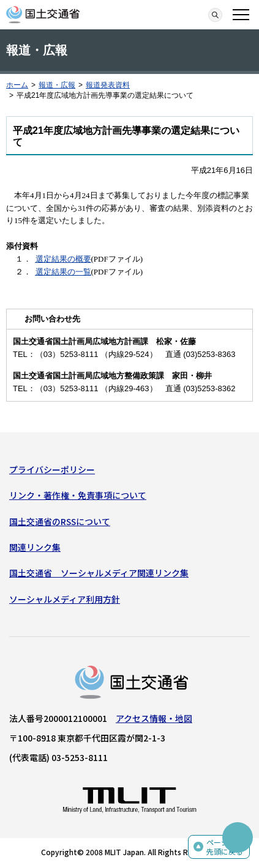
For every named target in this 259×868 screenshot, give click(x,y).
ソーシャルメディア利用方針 (65, 599)
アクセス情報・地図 (154, 718)
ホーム (17, 85)
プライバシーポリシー (52, 469)
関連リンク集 (35, 547)
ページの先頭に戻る (225, 847)
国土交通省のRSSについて (60, 521)
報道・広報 (57, 85)
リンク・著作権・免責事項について (78, 495)
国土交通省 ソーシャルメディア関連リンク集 (99, 573)
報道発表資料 (108, 85)
